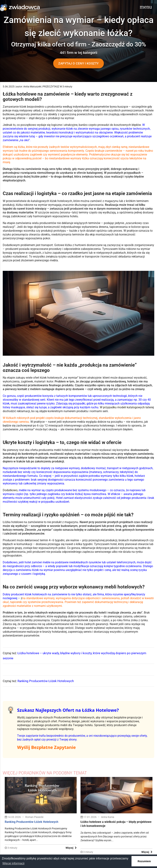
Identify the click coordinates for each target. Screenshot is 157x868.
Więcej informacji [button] (13, 863)
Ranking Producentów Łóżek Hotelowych (46, 681)
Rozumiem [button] (144, 861)
